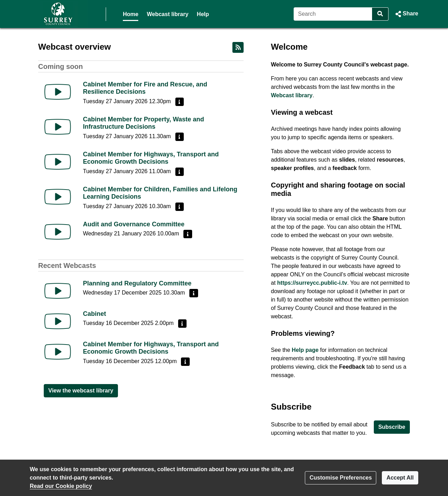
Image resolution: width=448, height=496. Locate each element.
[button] (406, 14)
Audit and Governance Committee (134, 224)
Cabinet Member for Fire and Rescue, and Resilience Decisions (145, 88)
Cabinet (94, 314)
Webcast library (167, 14)
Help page (305, 350)
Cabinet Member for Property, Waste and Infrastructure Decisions (143, 123)
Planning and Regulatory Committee (137, 283)
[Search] (333, 14)
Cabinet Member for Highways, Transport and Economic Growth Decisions (151, 158)
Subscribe (392, 427)
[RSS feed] (238, 47)
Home (131, 14)
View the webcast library (81, 391)
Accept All (400, 478)
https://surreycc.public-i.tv (312, 283)
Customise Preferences (341, 478)
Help (203, 14)
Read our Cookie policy (61, 486)
